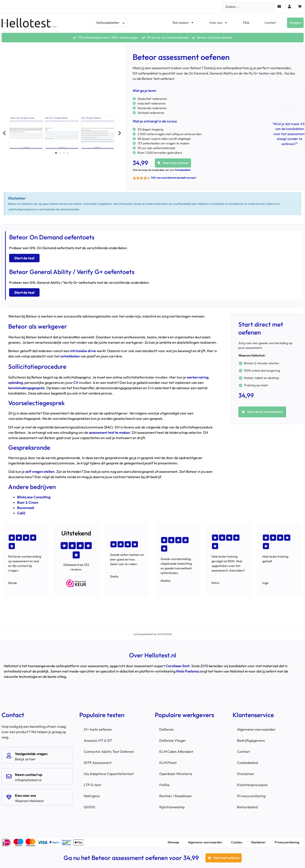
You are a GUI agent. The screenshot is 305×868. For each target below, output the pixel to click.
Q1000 (90, 807)
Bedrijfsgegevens (251, 740)
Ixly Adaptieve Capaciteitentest (109, 774)
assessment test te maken (109, 432)
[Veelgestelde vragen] (9, 756)
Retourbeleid (247, 807)
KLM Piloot (168, 763)
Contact (270, 23)
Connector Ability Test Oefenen (109, 752)
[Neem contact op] (9, 776)
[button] (4, 133)
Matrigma (92, 796)
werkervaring (197, 377)
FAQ (246, 23)
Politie (164, 785)
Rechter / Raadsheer (176, 796)
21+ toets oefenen (98, 729)
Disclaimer (246, 774)
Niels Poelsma (187, 671)
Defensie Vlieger (173, 740)
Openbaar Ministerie (176, 774)
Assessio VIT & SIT (98, 740)
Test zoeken (183, 23)
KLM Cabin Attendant (176, 752)
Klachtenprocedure (252, 785)
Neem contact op (29, 775)
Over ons (218, 23)
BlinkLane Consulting (34, 497)
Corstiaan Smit (178, 666)
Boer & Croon (28, 502)
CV (76, 383)
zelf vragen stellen (40, 471)
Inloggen (295, 23)
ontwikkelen (70, 356)
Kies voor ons (25, 795)
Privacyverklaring (251, 796)
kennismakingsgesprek (26, 388)
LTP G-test (92, 785)
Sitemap (173, 842)
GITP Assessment (98, 763)
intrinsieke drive (83, 351)
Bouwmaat (26, 508)
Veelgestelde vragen (31, 754)
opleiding (16, 383)
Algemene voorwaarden (256, 729)
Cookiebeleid (247, 763)
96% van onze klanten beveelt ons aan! (174, 178)
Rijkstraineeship (172, 807)
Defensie (166, 729)
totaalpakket (182, 170)
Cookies (237, 842)
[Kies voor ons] (9, 797)
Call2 (21, 513)
